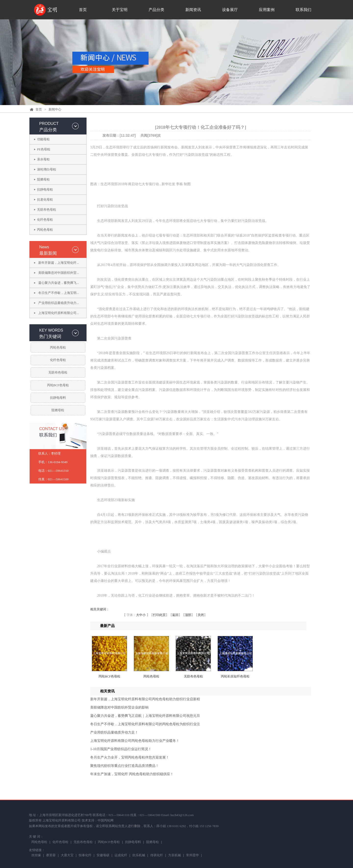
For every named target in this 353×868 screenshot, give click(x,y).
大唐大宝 (67, 856)
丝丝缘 (36, 856)
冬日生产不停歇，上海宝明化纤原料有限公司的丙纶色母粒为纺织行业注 (145, 724)
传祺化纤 (157, 856)
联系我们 (303, 10)
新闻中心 (55, 109)
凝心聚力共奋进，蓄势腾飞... (59, 283)
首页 (83, 10)
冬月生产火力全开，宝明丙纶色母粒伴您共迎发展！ (130, 757)
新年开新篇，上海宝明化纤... (59, 263)
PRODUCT (49, 124)
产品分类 (156, 10)
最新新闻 (48, 253)
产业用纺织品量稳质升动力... (59, 303)
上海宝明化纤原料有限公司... (59, 313)
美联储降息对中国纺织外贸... (59, 273)
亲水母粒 (43, 159)
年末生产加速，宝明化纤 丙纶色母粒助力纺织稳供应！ (132, 774)
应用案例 (267, 10)
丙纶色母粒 (45, 230)
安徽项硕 (103, 856)
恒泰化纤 (85, 856)
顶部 (188, 615)
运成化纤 (121, 856)
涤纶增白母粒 (47, 169)
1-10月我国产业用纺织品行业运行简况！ (121, 749)
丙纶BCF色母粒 (58, 385)
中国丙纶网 (106, 820)
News (44, 247)
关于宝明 (120, 10)
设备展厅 (230, 10)
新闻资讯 (193, 10)
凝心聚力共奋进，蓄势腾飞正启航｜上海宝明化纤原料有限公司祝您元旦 (145, 716)
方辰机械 (175, 856)
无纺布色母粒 (47, 210)
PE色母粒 (44, 149)
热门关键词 (50, 337)
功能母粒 (43, 139)
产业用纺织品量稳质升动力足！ (114, 732)
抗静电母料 (58, 398)
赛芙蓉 (51, 856)
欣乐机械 (139, 856)
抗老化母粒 (45, 199)
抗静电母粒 (45, 189)
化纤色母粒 (45, 220)
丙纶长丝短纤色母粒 (235, 676)
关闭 (201, 615)
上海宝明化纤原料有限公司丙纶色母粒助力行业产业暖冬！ (135, 741)
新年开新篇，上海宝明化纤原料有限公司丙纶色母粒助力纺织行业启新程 (145, 699)
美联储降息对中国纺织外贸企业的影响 (119, 707)
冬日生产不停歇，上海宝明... (59, 293)
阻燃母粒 (43, 179)
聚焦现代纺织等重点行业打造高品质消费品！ (125, 766)
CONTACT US (52, 429)
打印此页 (159, 615)
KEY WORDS (51, 330)
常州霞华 (192, 856)
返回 (175, 615)
